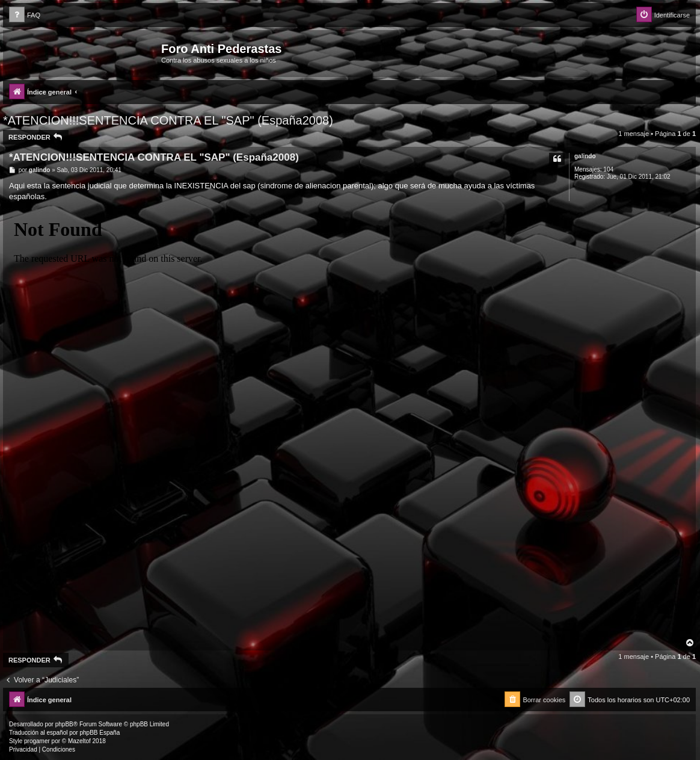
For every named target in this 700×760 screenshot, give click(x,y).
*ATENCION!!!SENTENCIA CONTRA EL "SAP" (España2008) (168, 120)
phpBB (64, 724)
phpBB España (100, 733)
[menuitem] (25, 15)
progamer (37, 741)
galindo (585, 156)
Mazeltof (79, 741)
